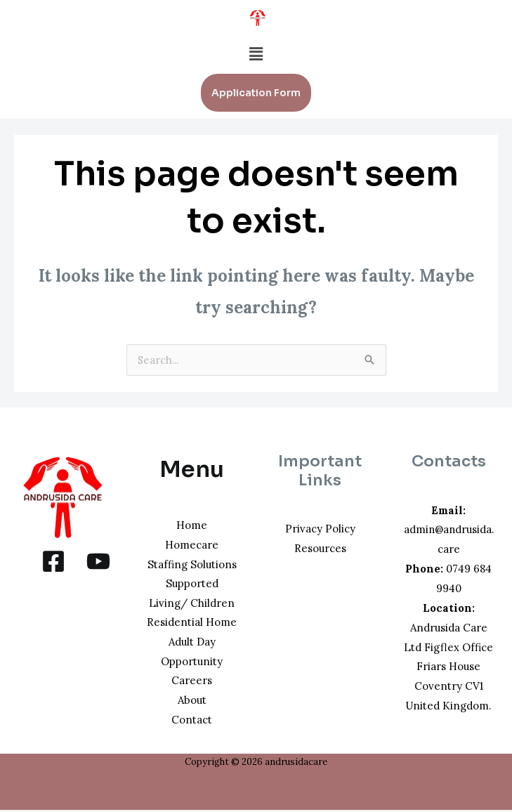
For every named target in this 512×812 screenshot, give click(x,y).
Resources (320, 548)
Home (192, 525)
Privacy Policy (320, 529)
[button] (256, 54)
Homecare (192, 545)
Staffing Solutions (192, 564)
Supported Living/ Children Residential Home (192, 604)
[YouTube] (98, 561)
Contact (192, 721)
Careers (192, 682)
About (192, 701)
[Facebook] (53, 561)
